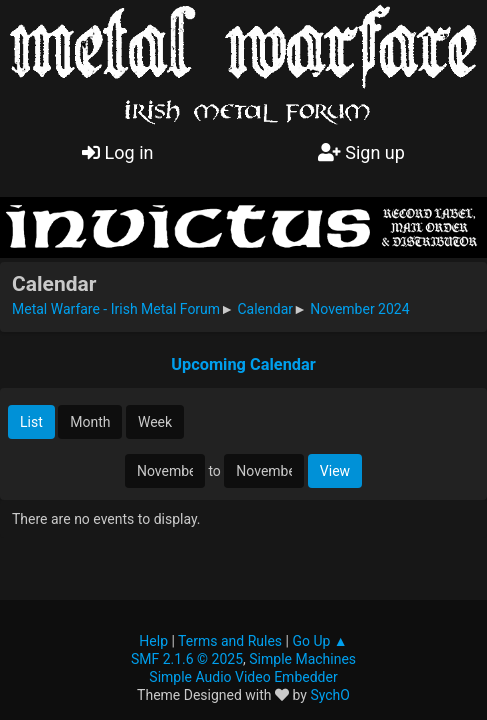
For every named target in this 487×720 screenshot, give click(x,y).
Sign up (361, 152)
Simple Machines (302, 659)
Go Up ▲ (319, 641)
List (31, 422)
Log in (117, 152)
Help (153, 641)
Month (90, 422)
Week (155, 422)
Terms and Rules (230, 641)
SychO (330, 695)
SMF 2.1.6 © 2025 (187, 659)
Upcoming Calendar (243, 364)
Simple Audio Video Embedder (243, 677)
